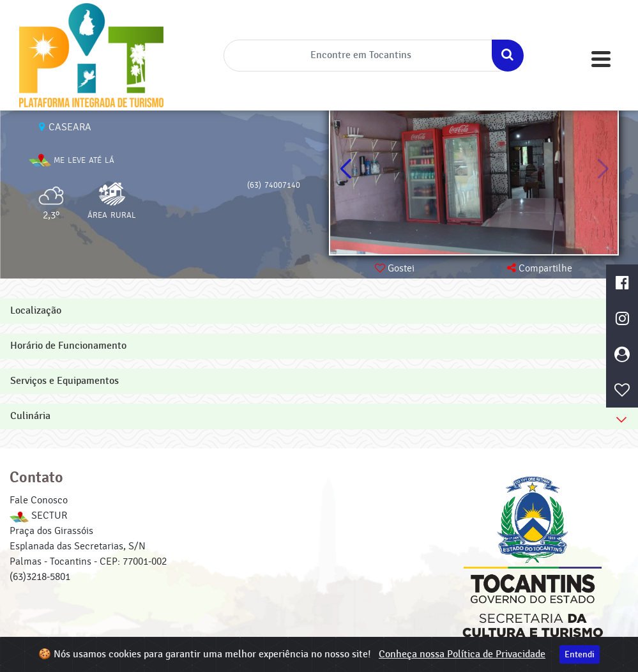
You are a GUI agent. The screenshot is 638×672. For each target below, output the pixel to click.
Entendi (580, 654)
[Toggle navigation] (601, 59)
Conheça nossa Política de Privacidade (462, 654)
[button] (603, 169)
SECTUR (38, 515)
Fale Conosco (39, 500)
